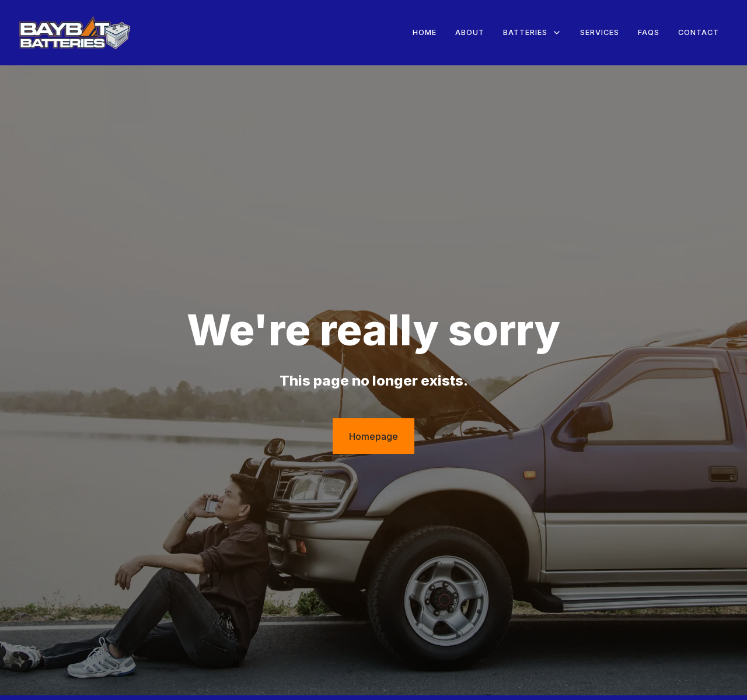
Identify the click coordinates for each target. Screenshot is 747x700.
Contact (699, 32)
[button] (532, 33)
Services (600, 32)
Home (425, 32)
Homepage (373, 436)
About (470, 32)
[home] (75, 33)
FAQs (649, 32)
